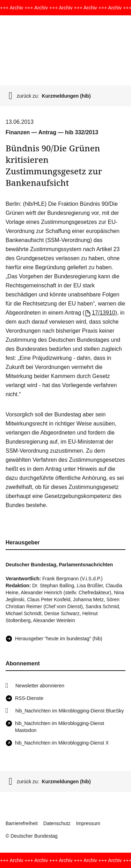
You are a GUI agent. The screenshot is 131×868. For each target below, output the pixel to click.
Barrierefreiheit (22, 823)
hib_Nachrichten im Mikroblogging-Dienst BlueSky (70, 711)
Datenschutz (57, 823)
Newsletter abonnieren (40, 686)
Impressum (88, 823)
